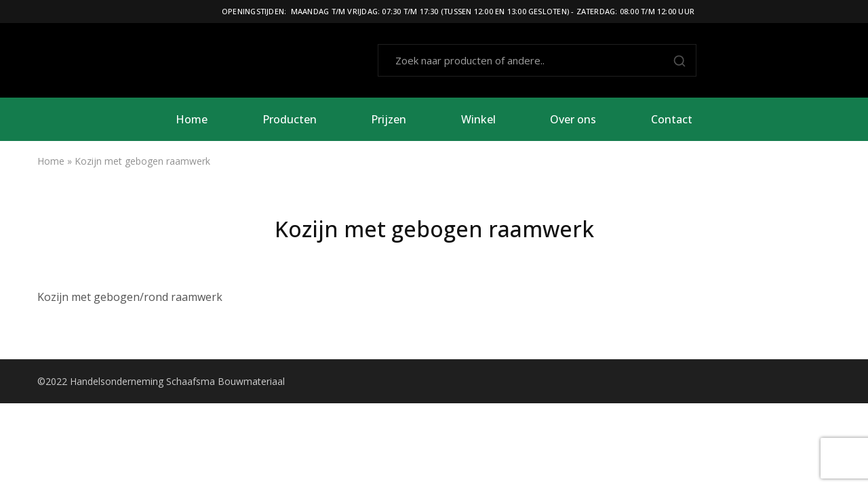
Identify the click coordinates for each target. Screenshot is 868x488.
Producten (290, 119)
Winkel (478, 119)
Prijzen (389, 119)
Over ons (573, 119)
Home (192, 119)
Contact (672, 119)
